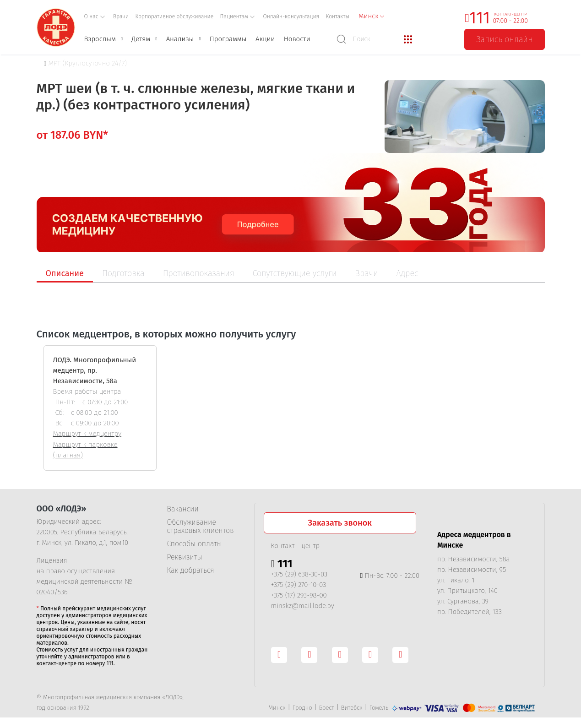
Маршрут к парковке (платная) (85, 450)
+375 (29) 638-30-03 (299, 574)
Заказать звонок (340, 523)
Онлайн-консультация (291, 16)
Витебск (352, 708)
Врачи (121, 16)
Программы (228, 39)
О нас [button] (95, 16)
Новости (297, 39)
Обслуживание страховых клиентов (201, 527)
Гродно (302, 708)
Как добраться (191, 570)
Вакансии (183, 509)
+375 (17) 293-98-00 (299, 595)
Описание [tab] (65, 273)
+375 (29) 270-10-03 (299, 585)
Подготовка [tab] (123, 273)
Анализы (180, 39)
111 (480, 18)
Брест (327, 708)
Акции (265, 39)
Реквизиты (185, 557)
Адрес (407, 273)
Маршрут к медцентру (87, 434)
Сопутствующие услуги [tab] (295, 273)
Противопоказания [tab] (199, 273)
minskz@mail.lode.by (303, 606)
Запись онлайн (504, 39)
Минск (277, 708)
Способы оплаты (195, 544)
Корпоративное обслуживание (175, 16)
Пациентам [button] (238, 16)
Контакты (338, 16)
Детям (141, 39)
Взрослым (100, 39)
